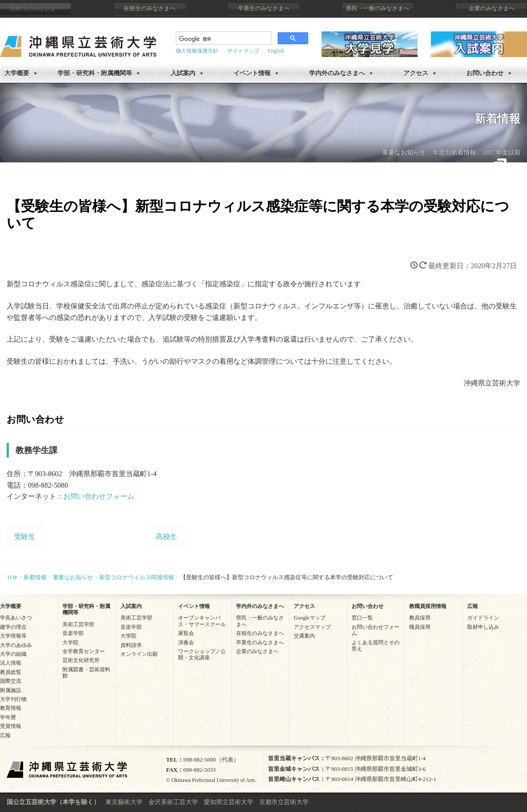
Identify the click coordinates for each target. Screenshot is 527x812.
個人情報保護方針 (197, 51)
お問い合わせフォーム (99, 496)
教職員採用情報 (428, 606)
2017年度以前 (502, 152)
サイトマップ (243, 51)
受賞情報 (11, 726)
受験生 (25, 537)
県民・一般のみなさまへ (378, 8)
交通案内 (304, 636)
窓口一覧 (362, 618)
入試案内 (183, 73)
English (276, 51)
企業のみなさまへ (492, 8)
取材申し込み (483, 627)
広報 (5, 735)
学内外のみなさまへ (337, 73)
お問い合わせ (368, 606)
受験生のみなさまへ (36, 8)
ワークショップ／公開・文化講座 (202, 654)
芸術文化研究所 (81, 660)
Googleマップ (309, 618)
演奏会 (186, 643)
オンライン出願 (139, 654)
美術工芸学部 (78, 624)
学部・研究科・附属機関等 (95, 73)
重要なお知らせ (404, 152)
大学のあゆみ (16, 645)
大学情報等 (13, 636)
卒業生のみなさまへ (264, 8)
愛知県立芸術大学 (229, 802)
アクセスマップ (312, 627)
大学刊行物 (13, 699)
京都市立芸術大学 (284, 802)
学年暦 (8, 717)
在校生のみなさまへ (149, 8)
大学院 (70, 643)
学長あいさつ (16, 618)
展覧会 (186, 633)
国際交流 (11, 681)
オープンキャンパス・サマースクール (202, 621)
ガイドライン (483, 618)
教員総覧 (11, 672)
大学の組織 (13, 654)
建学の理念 (13, 627)
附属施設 (11, 690)
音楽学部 (73, 633)
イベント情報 (252, 73)
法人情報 (11, 663)
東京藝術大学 (124, 802)
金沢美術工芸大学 (173, 802)
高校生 (167, 537)
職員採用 (420, 627)
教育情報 (11, 708)
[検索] (223, 39)
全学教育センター (84, 651)
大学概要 (17, 73)
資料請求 (131, 645)
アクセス (416, 73)
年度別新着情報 (454, 152)
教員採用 (420, 618)
